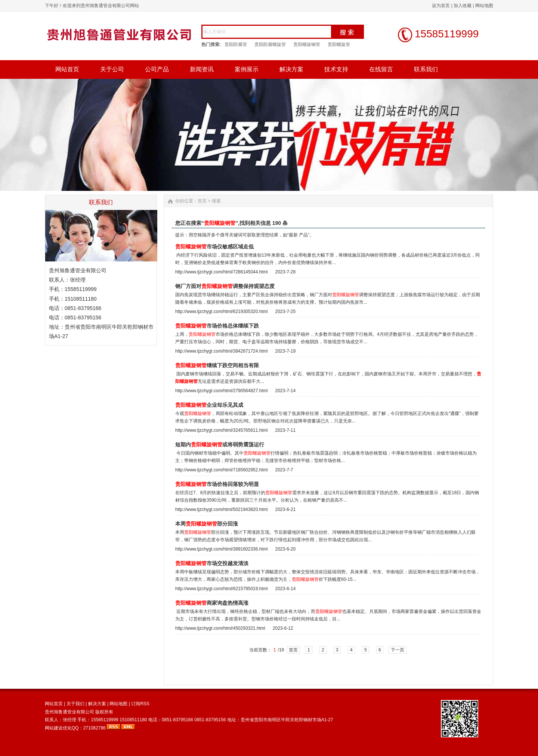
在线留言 (381, 69)
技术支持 (336, 69)
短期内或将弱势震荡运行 (220, 445)
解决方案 (291, 69)
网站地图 (484, 6)
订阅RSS (140, 704)
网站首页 (67, 69)
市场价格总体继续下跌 (217, 326)
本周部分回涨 (207, 524)
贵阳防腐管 (236, 44)
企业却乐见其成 (209, 405)
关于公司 (112, 69)
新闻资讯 (202, 69)
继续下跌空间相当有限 (217, 365)
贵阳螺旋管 (339, 44)
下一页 (398, 650)
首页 (202, 201)
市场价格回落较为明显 (217, 484)
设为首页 (441, 6)
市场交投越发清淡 (212, 563)
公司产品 (157, 69)
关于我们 (75, 704)
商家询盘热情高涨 (212, 603)
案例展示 (247, 69)
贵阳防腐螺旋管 (270, 44)
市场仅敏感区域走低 (214, 247)
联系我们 (426, 69)
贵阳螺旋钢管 (307, 44)
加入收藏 (463, 6)
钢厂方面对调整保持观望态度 (225, 286)
